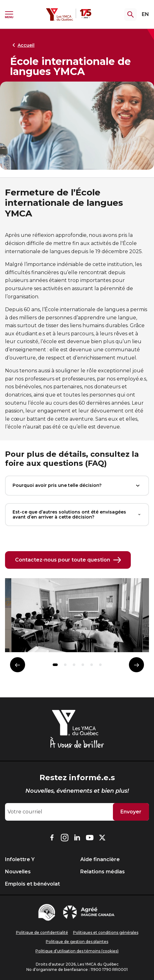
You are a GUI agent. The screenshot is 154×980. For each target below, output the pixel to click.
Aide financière (100, 859)
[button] (55, 665)
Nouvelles (18, 872)
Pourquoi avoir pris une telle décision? (77, 486)
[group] (77, 618)
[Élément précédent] (18, 665)
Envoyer (131, 812)
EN (145, 14)
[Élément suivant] (136, 665)
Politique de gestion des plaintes (77, 942)
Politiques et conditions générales (106, 932)
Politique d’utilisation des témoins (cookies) (77, 951)
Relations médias (103, 872)
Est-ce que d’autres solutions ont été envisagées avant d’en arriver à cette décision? (77, 515)
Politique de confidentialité (42, 932)
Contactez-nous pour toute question (68, 560)
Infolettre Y (20, 859)
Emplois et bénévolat (32, 884)
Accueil (22, 45)
